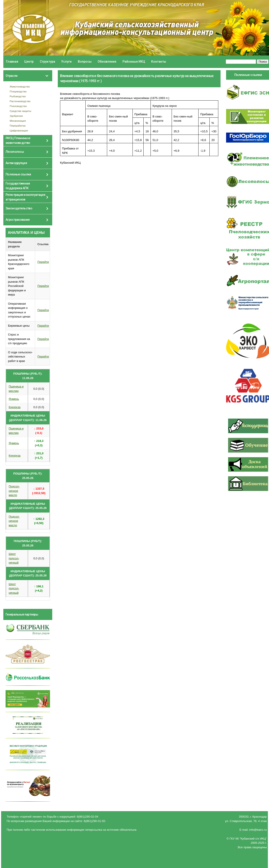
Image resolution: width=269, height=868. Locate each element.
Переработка (18, 126)
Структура (47, 62)
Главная (12, 62)
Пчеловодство (18, 106)
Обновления (107, 62)
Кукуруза (15, 407)
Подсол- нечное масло (14, 491)
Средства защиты (21, 111)
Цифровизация (19, 130)
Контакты (159, 62)
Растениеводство (20, 101)
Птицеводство (18, 91)
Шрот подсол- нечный (14, 558)
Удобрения (16, 116)
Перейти (43, 262)
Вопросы (85, 62)
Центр (29, 62)
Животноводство (20, 86)
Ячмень (14, 399)
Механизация (18, 121)
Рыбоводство (18, 96)
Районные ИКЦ (134, 62)
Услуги (66, 62)
